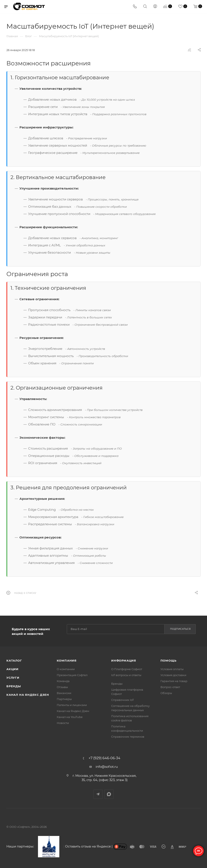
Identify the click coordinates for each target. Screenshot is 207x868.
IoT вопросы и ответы (126, 675)
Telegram (98, 794)
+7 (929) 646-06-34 (104, 758)
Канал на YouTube (70, 717)
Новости (63, 723)
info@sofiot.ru (107, 767)
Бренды (14, 686)
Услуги (13, 678)
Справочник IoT (122, 700)
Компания (67, 661)
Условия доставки (173, 675)
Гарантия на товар (174, 681)
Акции (12, 669)
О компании (66, 669)
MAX (109, 794)
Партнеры (64, 699)
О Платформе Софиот (127, 669)
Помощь (168, 661)
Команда (63, 681)
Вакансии (64, 693)
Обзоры (166, 693)
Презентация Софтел (72, 675)
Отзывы (62, 687)
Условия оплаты (172, 669)
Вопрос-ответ (170, 687)
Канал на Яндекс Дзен (28, 695)
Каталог (14, 661)
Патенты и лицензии (72, 705)
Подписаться (180, 629)
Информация (124, 661)
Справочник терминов (128, 737)
